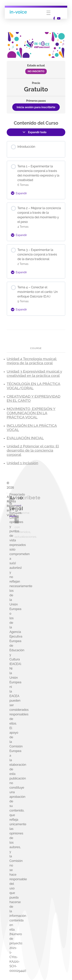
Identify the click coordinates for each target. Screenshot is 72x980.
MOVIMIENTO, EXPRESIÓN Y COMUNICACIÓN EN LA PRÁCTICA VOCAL (31, 413)
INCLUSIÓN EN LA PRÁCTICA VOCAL (32, 428)
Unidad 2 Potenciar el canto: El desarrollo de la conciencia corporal (33, 450)
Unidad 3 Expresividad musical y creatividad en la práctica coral (34, 374)
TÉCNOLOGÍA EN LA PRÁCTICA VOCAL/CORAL (34, 386)
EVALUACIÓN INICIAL (25, 438)
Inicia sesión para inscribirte (36, 107)
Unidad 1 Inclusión (22, 463)
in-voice (18, 12)
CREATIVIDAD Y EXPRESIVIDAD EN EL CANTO (34, 399)
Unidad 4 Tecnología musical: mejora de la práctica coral (32, 361)
